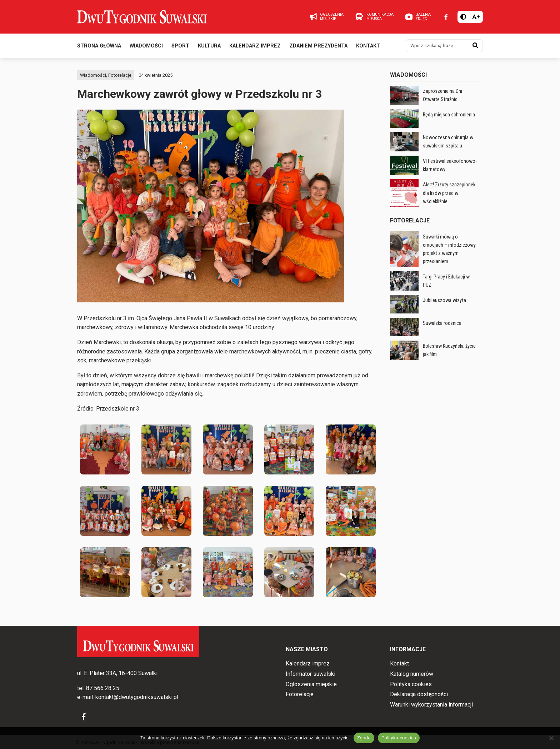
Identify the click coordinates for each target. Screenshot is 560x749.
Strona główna (99, 46)
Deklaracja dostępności (419, 694)
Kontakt (368, 46)
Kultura (209, 46)
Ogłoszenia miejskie (311, 684)
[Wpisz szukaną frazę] (437, 46)
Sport (180, 46)
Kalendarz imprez (255, 46)
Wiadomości (146, 46)
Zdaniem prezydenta (318, 46)
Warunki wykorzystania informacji (431, 705)
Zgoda (364, 738)
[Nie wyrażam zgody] (551, 738)
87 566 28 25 (103, 688)
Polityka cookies (411, 684)
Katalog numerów (412, 674)
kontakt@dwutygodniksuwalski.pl (137, 697)
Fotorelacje (120, 75)
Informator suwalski (311, 674)
